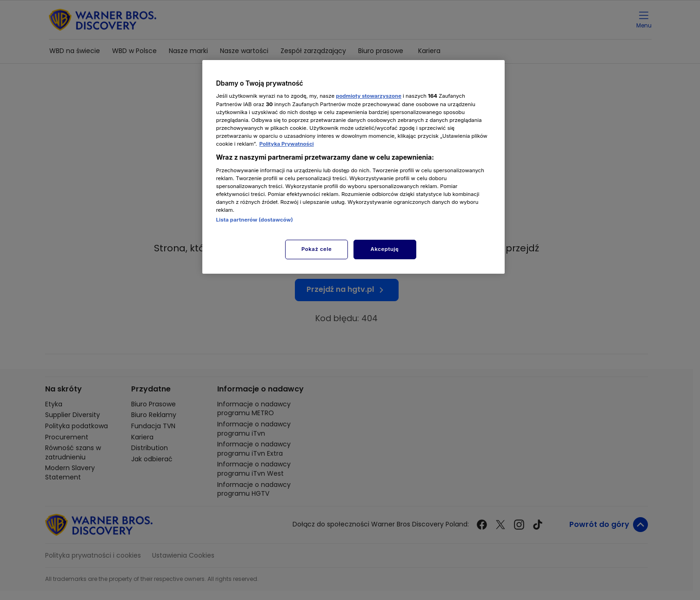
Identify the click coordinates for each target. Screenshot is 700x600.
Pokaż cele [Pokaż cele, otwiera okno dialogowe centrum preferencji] (317, 249)
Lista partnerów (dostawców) (255, 220)
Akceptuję (385, 249)
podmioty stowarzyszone (369, 96)
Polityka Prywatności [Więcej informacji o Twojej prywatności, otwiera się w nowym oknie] (286, 144)
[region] (353, 167)
